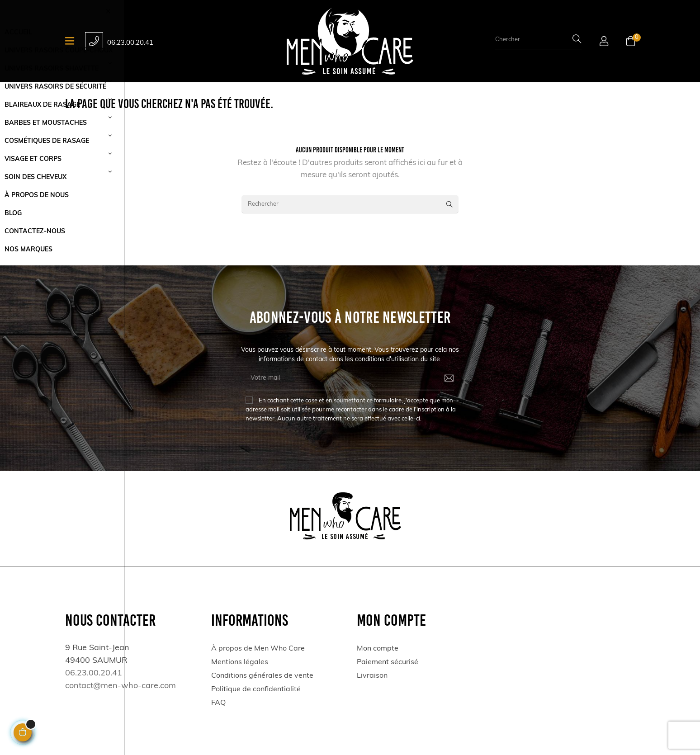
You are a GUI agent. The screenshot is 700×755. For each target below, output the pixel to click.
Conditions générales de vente (262, 676)
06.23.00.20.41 (130, 43)
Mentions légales (240, 662)
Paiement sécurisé (388, 662)
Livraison (372, 676)
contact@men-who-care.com (121, 686)
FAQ (218, 703)
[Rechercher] (350, 204)
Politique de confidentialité (256, 689)
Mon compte (378, 649)
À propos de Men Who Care (258, 649)
